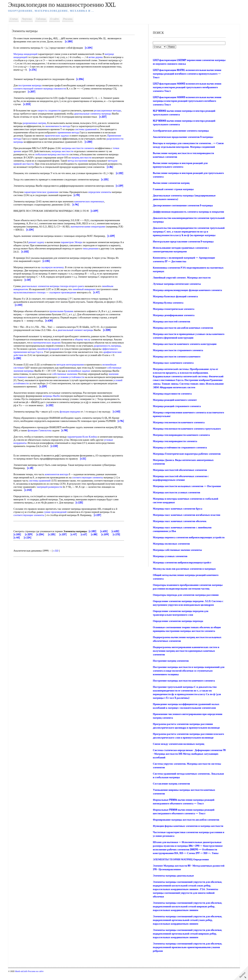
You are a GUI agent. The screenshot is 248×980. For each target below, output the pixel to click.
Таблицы (44, 19)
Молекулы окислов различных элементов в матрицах (184, 576)
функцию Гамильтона (46, 443)
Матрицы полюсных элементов (171, 551)
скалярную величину (55, 277)
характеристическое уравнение (44, 201)
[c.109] (111, 547)
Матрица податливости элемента (172, 397)
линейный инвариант (87, 299)
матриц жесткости (84, 158)
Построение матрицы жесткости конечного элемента (183, 688)
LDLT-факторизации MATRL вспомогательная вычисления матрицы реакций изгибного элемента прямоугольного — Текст (186, 74)
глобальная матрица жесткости (54, 154)
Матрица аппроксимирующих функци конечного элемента (187, 294)
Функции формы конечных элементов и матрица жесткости (187, 833)
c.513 (59, 563)
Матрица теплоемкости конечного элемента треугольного (186, 432)
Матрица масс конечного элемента (173, 366)
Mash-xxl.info (24, 979)
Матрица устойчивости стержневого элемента (179, 451)
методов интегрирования (73, 374)
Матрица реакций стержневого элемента (176, 410)
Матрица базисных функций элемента (175, 300)
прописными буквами (64, 321)
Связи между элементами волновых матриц (178, 751)
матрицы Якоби (54, 405)
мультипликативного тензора (32, 302)
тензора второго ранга (75, 296)
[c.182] (95, 544)
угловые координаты (28, 455)
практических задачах (60, 136)
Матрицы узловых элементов (170, 564)
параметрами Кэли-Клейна (85, 449)
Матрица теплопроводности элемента (174, 445)
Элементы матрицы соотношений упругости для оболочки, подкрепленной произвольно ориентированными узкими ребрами (187, 955)
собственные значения (67, 383)
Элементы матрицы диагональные (173, 883)
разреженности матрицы (30, 142)
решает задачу (39, 252)
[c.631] (107, 544)
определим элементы (103, 201)
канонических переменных (92, 211)
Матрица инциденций (28, 54)
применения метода (71, 132)
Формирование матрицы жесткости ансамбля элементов (185, 827)
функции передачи (73, 421)
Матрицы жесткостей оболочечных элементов (179, 474)
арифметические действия (56, 365)
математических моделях (69, 352)
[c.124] (42, 550)
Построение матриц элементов (170, 668)
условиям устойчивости (74, 386)
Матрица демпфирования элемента (173, 319)
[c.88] (100, 547)
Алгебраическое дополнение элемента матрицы (180, 131)
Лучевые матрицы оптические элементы (176, 288)
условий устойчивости (43, 393)
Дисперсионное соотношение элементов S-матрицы (182, 205)
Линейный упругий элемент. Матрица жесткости (181, 281)
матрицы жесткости (65, 151)
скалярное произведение (66, 302)
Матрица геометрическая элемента (173, 313)
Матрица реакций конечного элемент (174, 404)
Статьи (17, 19)
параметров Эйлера (74, 252)
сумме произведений (58, 525)
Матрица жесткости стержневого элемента (177, 354)
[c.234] (46, 547)
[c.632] (118, 544)
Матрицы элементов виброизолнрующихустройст (182, 570)
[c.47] (80, 547)
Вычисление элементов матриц (171, 183)
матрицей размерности (60, 499)
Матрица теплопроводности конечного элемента (181, 439)
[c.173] (20, 550)
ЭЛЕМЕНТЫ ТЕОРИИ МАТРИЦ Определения (180, 867)
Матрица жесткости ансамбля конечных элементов (182, 331)
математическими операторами (91, 236)
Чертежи (30, 19)
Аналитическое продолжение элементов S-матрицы (182, 137)
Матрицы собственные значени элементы (177, 557)
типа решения (104, 258)
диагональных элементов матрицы (43, 296)
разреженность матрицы (42, 358)
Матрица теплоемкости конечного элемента (178, 426)
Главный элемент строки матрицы (173, 189)
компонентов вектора (59, 487)
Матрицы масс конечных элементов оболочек (179, 525)
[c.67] (90, 547)
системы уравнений (89, 129)
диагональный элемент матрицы (78, 339)
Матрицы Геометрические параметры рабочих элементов (186, 457)
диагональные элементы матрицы (105, 114)
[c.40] (31, 550)
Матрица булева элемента (168, 306)
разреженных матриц (37, 123)
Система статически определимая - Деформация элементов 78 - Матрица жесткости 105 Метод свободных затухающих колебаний (187, 761)
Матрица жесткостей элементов (171, 325)
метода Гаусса (77, 361)
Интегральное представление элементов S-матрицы (183, 245)
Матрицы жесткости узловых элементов (176, 496)
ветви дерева (98, 57)
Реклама (71, 19)
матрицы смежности (61, 89)
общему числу (103, 349)
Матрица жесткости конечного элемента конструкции (184, 348)
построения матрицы (33, 85)
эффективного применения (54, 361)
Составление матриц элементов (171, 791)
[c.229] (35, 547)
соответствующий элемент (34, 89)
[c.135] (58, 547)
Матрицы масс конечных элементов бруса (177, 512)
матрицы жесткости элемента (81, 148)
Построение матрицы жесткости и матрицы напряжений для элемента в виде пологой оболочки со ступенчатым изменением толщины (186, 678)
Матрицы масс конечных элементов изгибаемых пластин (186, 519)
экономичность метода (61, 126)
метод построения (80, 161)
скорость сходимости (52, 110)
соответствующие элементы (90, 490)
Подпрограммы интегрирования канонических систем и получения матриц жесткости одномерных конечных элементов (185, 658)
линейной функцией (91, 358)
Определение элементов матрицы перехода (177, 628)
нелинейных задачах (82, 380)
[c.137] (69, 547)
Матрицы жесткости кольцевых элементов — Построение (186, 490)
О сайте (57, 19)
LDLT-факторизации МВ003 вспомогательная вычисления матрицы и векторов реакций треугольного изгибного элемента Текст (186, 101)
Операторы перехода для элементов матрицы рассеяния (185, 602)
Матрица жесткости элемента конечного (176, 360)
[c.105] (23, 547)
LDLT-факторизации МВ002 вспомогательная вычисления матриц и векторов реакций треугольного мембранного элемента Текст (186, 87)
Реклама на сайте (38, 979)
